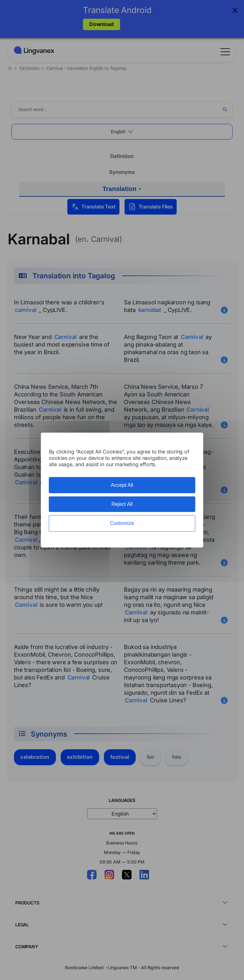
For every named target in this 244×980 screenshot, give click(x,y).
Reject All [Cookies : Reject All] (122, 504)
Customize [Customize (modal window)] (122, 523)
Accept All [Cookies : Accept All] (122, 485)
